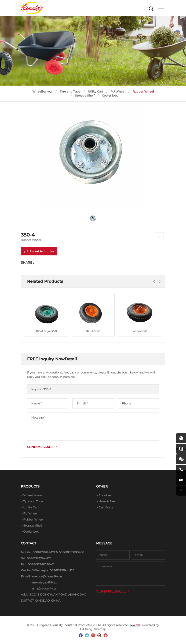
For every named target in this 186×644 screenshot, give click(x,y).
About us (105, 495)
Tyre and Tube (70, 92)
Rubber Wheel (143, 92)
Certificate (106, 507)
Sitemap (100, 629)
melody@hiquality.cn (47, 576)
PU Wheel (118, 92)
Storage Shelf (85, 96)
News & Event (108, 501)
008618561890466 (71, 552)
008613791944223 (45, 552)
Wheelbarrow (42, 92)
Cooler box (110, 96)
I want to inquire (42, 251)
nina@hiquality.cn (44, 588)
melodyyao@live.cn (46, 582)
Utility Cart (96, 92)
